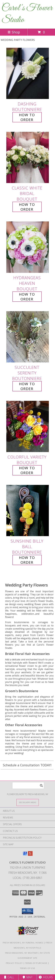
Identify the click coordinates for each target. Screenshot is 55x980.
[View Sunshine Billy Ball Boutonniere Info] (28, 511)
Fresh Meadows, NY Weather (21, 953)
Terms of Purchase (36, 963)
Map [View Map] (28, 977)
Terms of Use (28, 968)
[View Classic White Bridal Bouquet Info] (28, 158)
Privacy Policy (14, 963)
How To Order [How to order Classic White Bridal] (27, 207)
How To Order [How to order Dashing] (27, 117)
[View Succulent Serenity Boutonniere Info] (28, 337)
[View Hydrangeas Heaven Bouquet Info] (28, 247)
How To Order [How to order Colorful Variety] (27, 470)
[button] (27, 911)
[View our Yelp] (30, 855)
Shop (14, 32)
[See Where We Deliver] (28, 802)
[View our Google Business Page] (25, 855)
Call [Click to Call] (9, 977)
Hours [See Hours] (46, 977)
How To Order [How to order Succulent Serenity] (27, 386)
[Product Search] (28, 786)
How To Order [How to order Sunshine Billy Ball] (27, 560)
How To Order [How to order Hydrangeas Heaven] (27, 297)
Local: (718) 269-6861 (28, 878)
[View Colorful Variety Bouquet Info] (28, 426)
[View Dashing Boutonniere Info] (28, 73)
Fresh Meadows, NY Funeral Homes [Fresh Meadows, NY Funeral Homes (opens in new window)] (23, 943)
